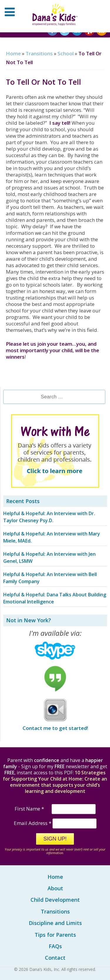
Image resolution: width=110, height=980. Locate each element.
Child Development (55, 900)
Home (13, 53)
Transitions (39, 53)
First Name (30, 809)
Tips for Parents (55, 935)
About (55, 888)
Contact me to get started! (55, 728)
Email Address (33, 823)
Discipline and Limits (55, 923)
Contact (55, 958)
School (66, 53)
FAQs (55, 946)
